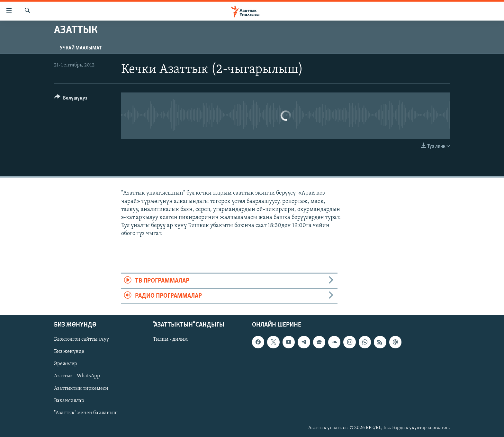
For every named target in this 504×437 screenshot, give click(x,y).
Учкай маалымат (81, 48)
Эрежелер (66, 364)
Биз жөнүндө (69, 352)
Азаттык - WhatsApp (77, 376)
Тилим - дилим (170, 340)
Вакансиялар (69, 401)
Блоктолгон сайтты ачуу (81, 340)
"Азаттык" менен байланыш (86, 413)
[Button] (71, 99)
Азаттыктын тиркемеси (81, 389)
